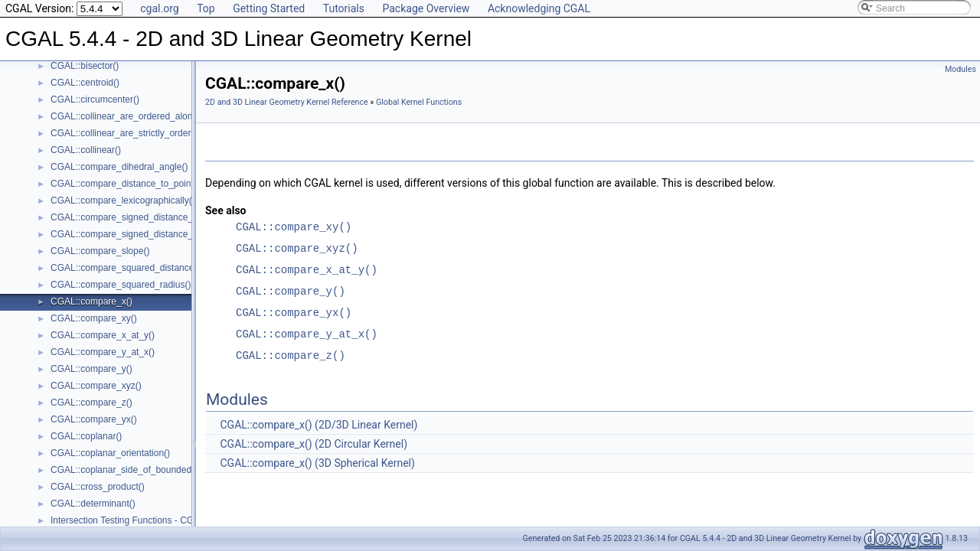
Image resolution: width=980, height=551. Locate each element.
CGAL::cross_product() (98, 487)
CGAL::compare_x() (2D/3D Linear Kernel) (318, 425)
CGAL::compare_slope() (100, 251)
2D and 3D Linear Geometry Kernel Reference (287, 102)
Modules (960, 69)
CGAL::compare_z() (91, 403)
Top (206, 8)
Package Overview (426, 8)
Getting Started (269, 8)
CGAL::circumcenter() (95, 99)
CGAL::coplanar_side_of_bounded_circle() (137, 470)
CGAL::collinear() (86, 150)
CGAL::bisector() (85, 66)
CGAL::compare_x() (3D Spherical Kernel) (317, 463)
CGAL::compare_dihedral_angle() (119, 167)
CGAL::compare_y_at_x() (103, 352)
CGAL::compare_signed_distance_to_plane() (142, 234)
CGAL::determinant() (93, 504)
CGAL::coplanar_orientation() (110, 453)
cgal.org (159, 8)
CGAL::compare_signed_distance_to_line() (138, 217)
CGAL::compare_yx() (94, 419)
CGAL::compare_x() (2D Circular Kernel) (314, 444)
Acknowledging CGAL (539, 8)
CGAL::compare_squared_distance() (125, 268)
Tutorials (344, 8)
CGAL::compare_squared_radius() (121, 285)
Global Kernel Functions (419, 102)
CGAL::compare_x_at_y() (103, 335)
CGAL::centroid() (85, 83)
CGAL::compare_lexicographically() (123, 201)
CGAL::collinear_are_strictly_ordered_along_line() (152, 133)
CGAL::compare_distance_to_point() (125, 184)
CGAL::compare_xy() (94, 318)
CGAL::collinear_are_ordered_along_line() (137, 116)
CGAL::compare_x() (91, 302)
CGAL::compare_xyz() (96, 386)
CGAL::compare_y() (91, 369)
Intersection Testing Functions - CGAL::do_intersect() (158, 520)
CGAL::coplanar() (86, 436)
